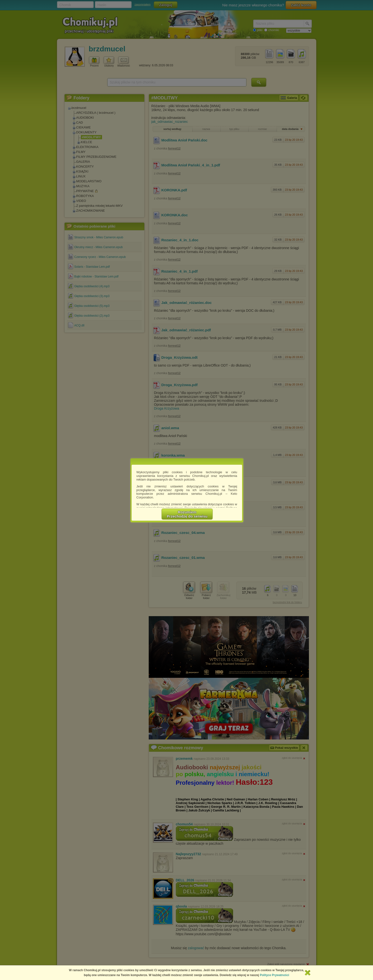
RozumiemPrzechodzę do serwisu (187, 514)
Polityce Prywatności (274, 975)
